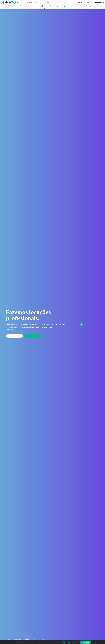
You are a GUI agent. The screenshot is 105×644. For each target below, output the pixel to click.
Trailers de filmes (91, 7)
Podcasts (81, 7)
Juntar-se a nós (99, 2)
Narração (50, 7)
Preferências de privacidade (70, 642)
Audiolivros (64, 7)
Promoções (20, 7)
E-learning (42, 7)
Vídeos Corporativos (31, 7)
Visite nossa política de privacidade (50, 642)
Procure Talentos (10, 7)
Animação (73, 7)
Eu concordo (85, 642)
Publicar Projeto (33, 336)
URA (57, 7)
